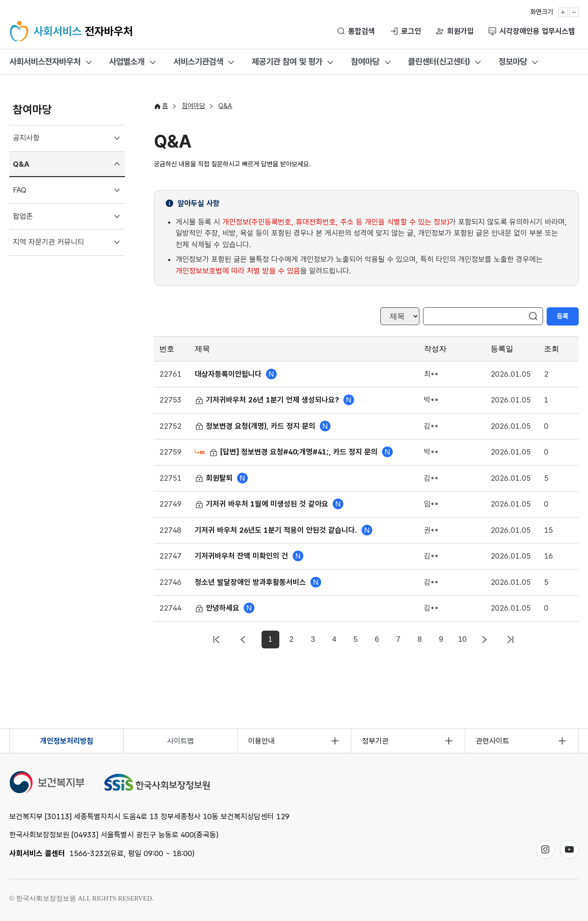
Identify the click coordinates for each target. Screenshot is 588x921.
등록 (563, 316)
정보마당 (513, 62)
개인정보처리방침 (67, 741)
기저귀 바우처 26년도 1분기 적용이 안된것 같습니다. (277, 530)
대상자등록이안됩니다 (229, 374)
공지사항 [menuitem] (26, 138)
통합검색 (362, 31)
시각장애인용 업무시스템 (537, 31)
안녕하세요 (218, 608)
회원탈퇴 (215, 478)
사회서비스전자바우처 (45, 62)
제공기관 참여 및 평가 (287, 62)
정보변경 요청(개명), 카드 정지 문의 (256, 426)
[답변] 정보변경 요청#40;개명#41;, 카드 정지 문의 (294, 452)
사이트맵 (181, 741)
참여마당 (365, 62)
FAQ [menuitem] (20, 190)
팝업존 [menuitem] (23, 216)
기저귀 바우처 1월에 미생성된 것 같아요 (263, 504)
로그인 (411, 31)
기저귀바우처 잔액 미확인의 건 (243, 556)
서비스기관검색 (198, 62)
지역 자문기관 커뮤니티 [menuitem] (48, 242)
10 (462, 639)
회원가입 (460, 31)
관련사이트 (493, 741)
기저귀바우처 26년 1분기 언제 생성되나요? (268, 400)
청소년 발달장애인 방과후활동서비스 (252, 582)
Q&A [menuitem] (21, 164)
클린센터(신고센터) (439, 62)
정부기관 (375, 741)
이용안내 (262, 741)
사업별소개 (127, 62)
